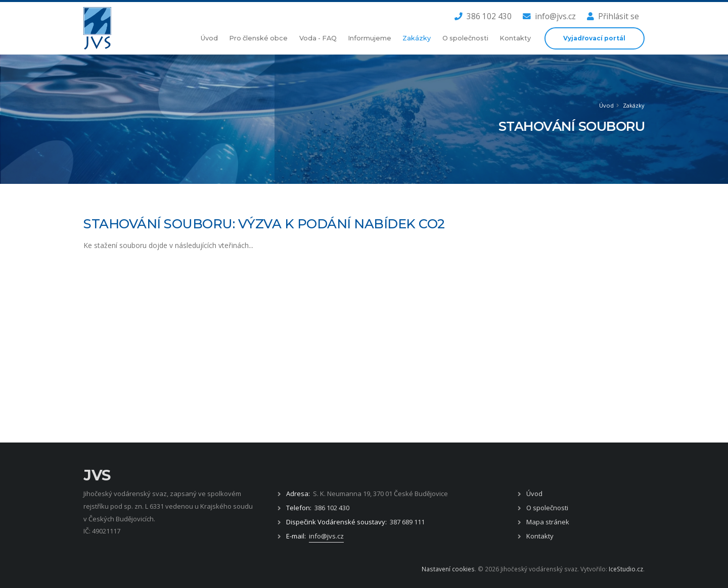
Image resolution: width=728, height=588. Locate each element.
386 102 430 (483, 16)
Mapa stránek (548, 522)
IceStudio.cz (626, 569)
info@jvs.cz (549, 16)
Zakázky (417, 38)
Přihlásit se (613, 16)
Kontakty (515, 38)
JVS (97, 475)
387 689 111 (407, 522)
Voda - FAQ (318, 38)
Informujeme (370, 38)
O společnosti (465, 38)
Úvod (209, 38)
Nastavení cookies (448, 569)
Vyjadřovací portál (594, 38)
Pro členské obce (258, 38)
